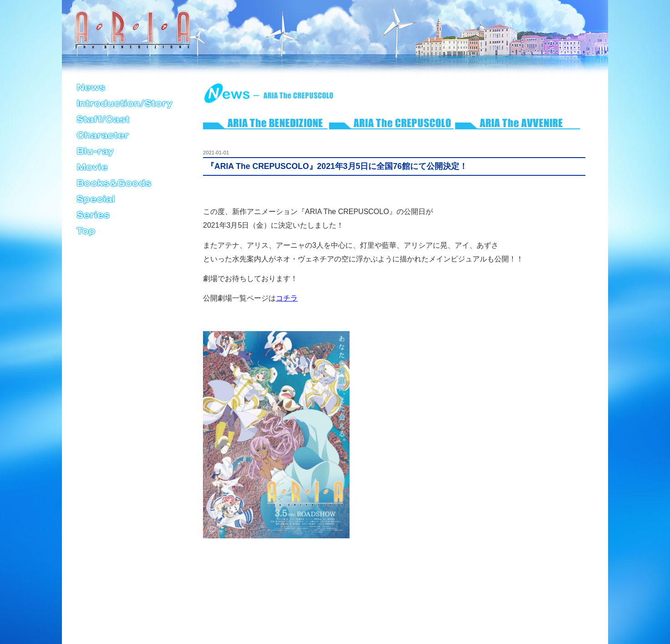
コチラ (287, 298)
